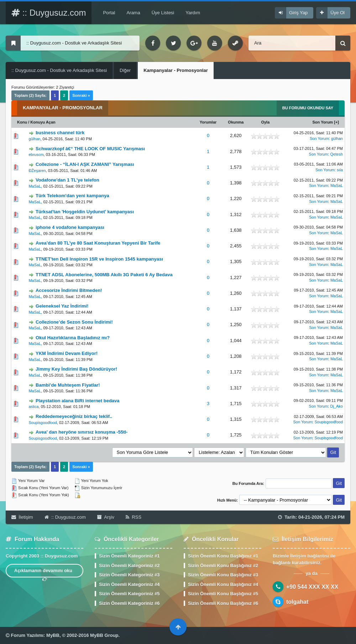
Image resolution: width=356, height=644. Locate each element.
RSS (133, 517)
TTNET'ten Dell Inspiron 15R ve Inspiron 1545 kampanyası (99, 259)
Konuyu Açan (43, 122)
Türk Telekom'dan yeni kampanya (72, 196)
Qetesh (337, 154)
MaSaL (35, 186)
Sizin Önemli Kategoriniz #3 (129, 575)
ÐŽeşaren (37, 171)
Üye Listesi (163, 13)
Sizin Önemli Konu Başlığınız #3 (223, 575)
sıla (340, 170)
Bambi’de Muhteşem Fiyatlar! (68, 385)
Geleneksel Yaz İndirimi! (62, 306)
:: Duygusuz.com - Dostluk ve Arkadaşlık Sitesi (59, 70)
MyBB (53, 635)
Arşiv (106, 517)
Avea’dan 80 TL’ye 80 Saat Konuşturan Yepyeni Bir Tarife (98, 243)
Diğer (125, 70)
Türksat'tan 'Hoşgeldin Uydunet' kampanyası (85, 212)
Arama (133, 13)
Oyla (265, 122)
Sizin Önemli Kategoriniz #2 (129, 566)
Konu (22, 122)
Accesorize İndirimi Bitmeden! (69, 290)
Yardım (193, 13)
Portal (109, 13)
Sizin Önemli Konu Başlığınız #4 (223, 584)
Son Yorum (323, 122)
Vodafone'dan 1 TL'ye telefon (67, 180)
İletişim (22, 517)
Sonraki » (81, 95)
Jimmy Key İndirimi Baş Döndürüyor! (76, 369)
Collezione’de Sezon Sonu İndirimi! (74, 322)
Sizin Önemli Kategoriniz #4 (129, 584)
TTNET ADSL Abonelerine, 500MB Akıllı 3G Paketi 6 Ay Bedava (104, 275)
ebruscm (36, 155)
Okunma (236, 122)
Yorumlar (208, 122)
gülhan (34, 139)
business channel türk (60, 133)
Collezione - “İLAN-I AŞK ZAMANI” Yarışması (85, 164)
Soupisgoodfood (43, 423)
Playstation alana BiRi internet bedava (78, 401)
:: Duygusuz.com (49, 13)
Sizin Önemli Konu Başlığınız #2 (223, 566)
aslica (33, 407)
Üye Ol (337, 13)
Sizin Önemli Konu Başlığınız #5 (223, 594)
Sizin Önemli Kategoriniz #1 (129, 556)
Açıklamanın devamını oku (45, 573)
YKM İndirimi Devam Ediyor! (67, 353)
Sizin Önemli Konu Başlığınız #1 (223, 556)
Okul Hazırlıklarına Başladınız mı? (73, 338)
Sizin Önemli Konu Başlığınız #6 (223, 603)
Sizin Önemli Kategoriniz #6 (129, 603)
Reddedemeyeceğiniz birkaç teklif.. (74, 416)
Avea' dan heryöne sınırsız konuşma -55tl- (82, 432)
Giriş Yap (298, 13)
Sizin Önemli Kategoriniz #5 (129, 594)
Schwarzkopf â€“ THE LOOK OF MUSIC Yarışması (90, 149)
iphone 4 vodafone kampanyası (70, 227)
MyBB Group (104, 635)
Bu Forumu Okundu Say (308, 108)
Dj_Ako (337, 406)
